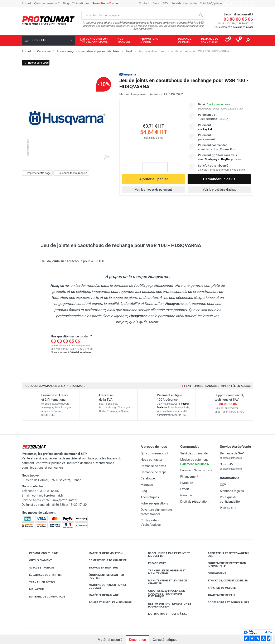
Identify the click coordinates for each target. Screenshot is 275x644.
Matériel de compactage (44, 597)
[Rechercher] (201, 15)
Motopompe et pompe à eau (165, 614)
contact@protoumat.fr (48, 496)
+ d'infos (223, 119)
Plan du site (228, 508)
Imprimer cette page (37, 173)
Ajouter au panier (154, 179)
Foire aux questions (154, 503)
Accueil (26, 3)
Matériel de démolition (103, 553)
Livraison (187, 483)
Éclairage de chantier (43, 575)
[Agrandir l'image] (106, 157)
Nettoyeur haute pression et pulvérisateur (167, 605)
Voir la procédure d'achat (219, 190)
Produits (49, 40)
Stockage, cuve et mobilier (225, 581)
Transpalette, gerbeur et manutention (164, 572)
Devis (156, 3)
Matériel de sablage (100, 595)
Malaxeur (33, 589)
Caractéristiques (165, 640)
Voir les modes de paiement (153, 190)
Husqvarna (138, 94)
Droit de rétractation (194, 502)
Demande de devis (153, 466)
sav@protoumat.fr (65, 500)
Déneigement (214, 574)
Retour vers (36, 63)
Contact (144, 3)
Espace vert (154, 563)
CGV (223, 485)
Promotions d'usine (40, 553)
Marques (147, 485)
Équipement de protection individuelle (224, 565)
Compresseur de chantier (105, 560)
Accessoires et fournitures (225, 602)
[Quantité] (155, 167)
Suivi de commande (184, 3)
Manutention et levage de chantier (164, 582)
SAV (166, 3)
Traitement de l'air (218, 595)
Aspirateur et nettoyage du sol (225, 555)
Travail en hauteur (100, 568)
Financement (189, 477)
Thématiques (81, 3)
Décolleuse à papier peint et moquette (166, 555)
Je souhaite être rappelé (71, 173)
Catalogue (148, 478)
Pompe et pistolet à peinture (107, 602)
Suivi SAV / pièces (211, 3)
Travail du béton (39, 582)
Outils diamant (38, 560)
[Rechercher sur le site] (139, 15)
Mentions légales (232, 491)
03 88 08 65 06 (238, 19)
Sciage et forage (39, 568)
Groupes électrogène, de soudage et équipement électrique (163, 594)
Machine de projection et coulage (104, 586)
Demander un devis (219, 179)
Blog (66, 3)
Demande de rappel (154, 472)
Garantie (186, 495)
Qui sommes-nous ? (47, 3)
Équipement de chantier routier (103, 576)
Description (138, 640)
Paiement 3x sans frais (196, 470)
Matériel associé (110, 640)
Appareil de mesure (219, 588)
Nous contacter (151, 460)
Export (185, 489)
